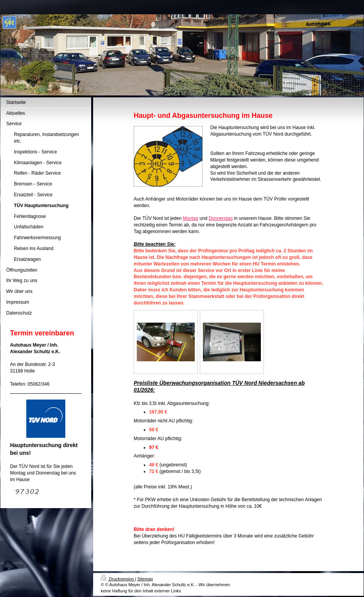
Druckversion (118, 579)
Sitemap (145, 579)
